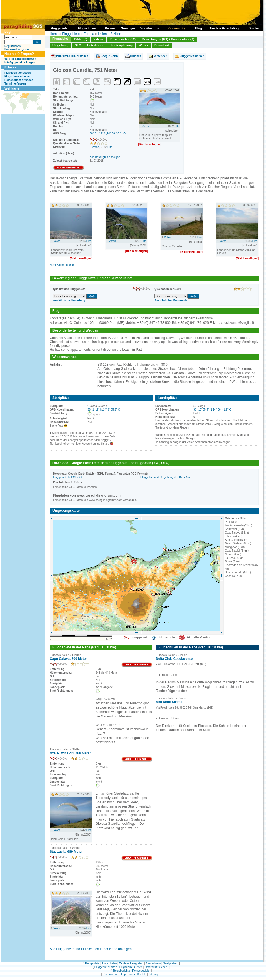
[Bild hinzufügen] (149, 144)
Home (54, 34)
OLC (78, 45)
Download (162, 45)
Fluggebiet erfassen (17, 73)
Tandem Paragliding (131, 964)
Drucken (135, 56)
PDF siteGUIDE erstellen (72, 56)
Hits (110, 147)
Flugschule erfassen (18, 76)
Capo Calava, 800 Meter (68, 659)
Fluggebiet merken (192, 56)
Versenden (160, 56)
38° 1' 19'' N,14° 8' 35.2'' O (104, 410)
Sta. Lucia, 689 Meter (66, 852)
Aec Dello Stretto (169, 702)
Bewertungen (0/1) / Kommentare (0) (168, 39)
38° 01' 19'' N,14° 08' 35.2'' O (108, 133)
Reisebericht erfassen (19, 80)
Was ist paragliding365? (20, 59)
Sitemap (154, 974)
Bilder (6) (81, 39)
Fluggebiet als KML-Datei (69, 477)
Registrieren (12, 46)
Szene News (154, 964)
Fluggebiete (71, 34)
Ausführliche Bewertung (69, 300)
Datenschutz (111, 974)
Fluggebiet (60, 39)
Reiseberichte (121, 971)
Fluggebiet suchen (106, 967)
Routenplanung (121, 45)
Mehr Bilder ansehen (62, 265)
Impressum (128, 974)
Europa (89, 34)
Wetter (144, 45)
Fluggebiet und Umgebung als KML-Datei (166, 477)
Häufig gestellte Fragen (20, 63)
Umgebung (60, 45)
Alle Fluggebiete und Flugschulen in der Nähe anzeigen (91, 949)
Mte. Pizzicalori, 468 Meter (70, 753)
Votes (95, 147)
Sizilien (116, 34)
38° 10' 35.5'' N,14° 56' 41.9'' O (212, 410)
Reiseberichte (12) (123, 39)
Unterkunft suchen (156, 967)
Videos (98, 39)
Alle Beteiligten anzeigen (105, 157)
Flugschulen (109, 964)
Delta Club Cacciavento (174, 659)
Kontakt (142, 974)
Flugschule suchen (131, 967)
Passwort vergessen (18, 49)
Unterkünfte (96, 45)
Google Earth (109, 56)
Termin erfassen (15, 84)
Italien (102, 34)
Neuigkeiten (170, 964)
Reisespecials (141, 971)
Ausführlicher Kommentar (171, 300)
